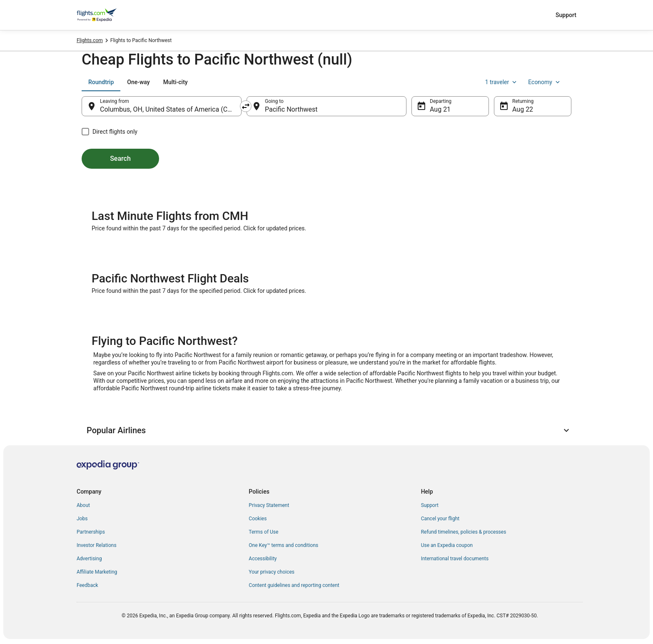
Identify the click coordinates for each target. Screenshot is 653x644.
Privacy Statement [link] (269, 505)
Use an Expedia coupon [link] (447, 545)
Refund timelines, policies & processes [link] (464, 532)
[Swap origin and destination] (246, 106)
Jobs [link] (82, 519)
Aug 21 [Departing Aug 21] (440, 109)
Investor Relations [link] (97, 545)
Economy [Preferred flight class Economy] (545, 82)
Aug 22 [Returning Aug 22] (523, 109)
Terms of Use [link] (263, 532)
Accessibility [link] (263, 559)
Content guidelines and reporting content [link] (294, 585)
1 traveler (502, 82)
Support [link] (430, 505)
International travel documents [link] (455, 559)
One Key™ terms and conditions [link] (283, 545)
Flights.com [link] (90, 40)
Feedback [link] (87, 585)
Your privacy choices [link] (272, 572)
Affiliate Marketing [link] (97, 572)
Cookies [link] (258, 519)
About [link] (83, 505)
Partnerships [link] (91, 532)
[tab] (101, 82)
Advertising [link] (89, 559)
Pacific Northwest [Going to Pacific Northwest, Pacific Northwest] (291, 109)
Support (566, 15)
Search (120, 159)
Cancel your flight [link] (440, 519)
